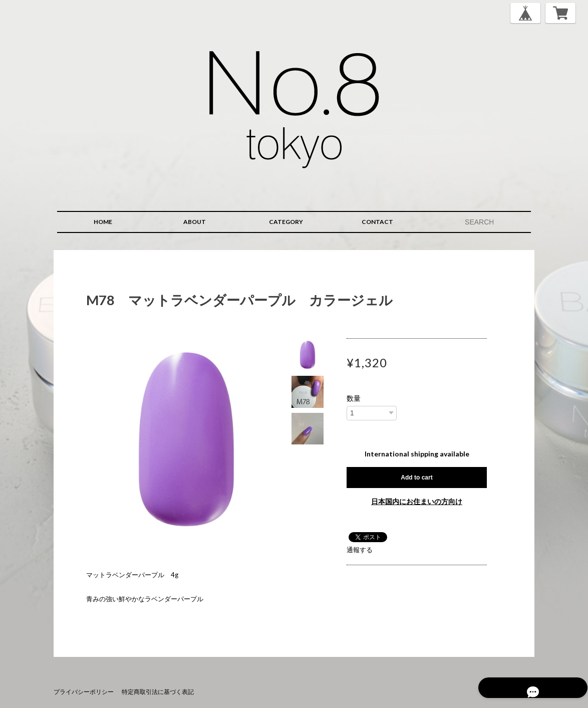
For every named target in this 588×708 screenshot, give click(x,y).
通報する (360, 550)
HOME (103, 222)
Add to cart (416, 478)
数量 (354, 398)
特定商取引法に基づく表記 (158, 692)
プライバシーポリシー (84, 692)
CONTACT (377, 222)
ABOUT (195, 222)
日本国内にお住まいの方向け (417, 501)
